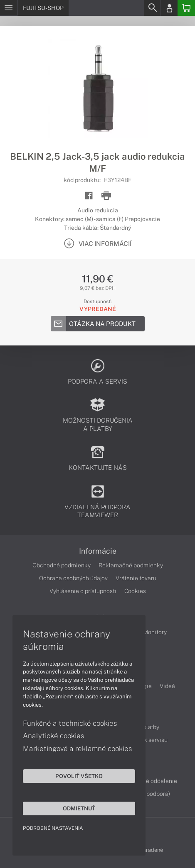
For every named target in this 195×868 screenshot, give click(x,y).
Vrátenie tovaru (136, 578)
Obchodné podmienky (62, 565)
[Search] (152, 8)
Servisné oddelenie (152, 781)
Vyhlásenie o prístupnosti (83, 591)
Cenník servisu (148, 740)
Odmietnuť (79, 808)
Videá (167, 686)
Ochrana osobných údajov (73, 578)
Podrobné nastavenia (53, 828)
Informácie (98, 551)
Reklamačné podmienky (131, 565)
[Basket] (186, 8)
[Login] (169, 8)
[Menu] (9, 8)
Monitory (155, 632)
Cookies (135, 591)
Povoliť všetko (79, 776)
